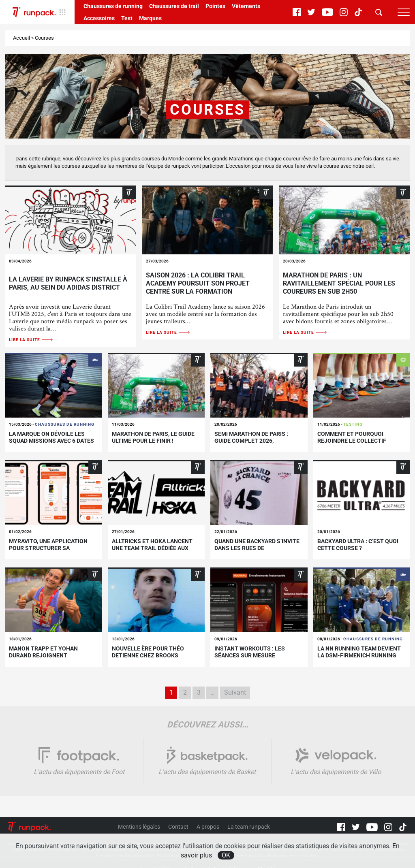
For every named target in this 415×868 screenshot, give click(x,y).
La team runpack (249, 827)
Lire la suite (31, 340)
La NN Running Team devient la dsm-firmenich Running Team (359, 655)
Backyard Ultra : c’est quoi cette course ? (358, 545)
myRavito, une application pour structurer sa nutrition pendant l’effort (51, 548)
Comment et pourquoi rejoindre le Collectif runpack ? (352, 441)
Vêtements (246, 6)
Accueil (21, 38)
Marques (150, 18)
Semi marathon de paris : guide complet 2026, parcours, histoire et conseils (251, 444)
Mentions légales (139, 827)
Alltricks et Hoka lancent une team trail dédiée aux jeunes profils (152, 548)
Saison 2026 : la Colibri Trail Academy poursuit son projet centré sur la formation (198, 283)
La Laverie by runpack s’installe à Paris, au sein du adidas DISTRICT (68, 283)
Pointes (215, 6)
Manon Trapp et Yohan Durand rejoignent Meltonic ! (43, 655)
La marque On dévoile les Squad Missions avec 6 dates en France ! (51, 441)
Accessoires (99, 18)
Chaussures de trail (174, 6)
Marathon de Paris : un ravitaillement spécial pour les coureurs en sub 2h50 (339, 283)
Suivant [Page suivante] (235, 692)
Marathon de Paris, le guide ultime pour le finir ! (153, 437)
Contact (178, 827)
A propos (208, 827)
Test (127, 18)
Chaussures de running (113, 6)
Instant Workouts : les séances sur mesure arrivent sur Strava (250, 655)
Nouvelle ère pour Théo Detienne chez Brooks (148, 652)
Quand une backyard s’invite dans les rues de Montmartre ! (257, 548)
